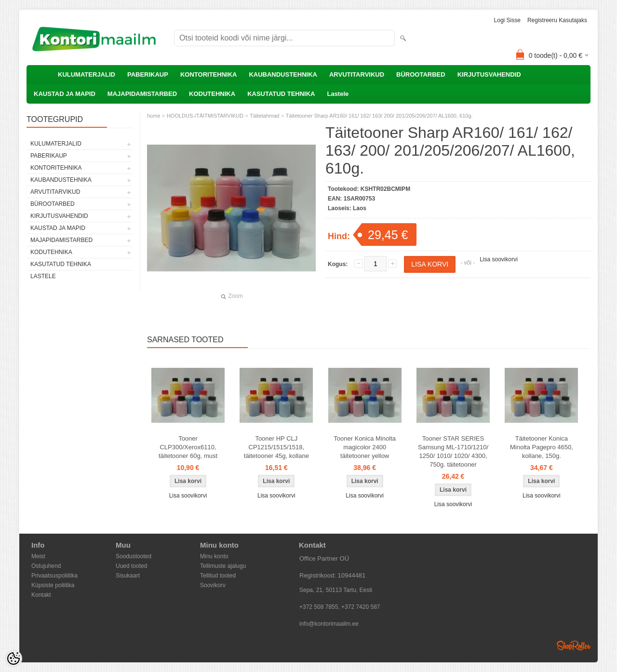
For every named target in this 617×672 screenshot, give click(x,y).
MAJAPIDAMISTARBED (142, 94)
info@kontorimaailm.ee (329, 624)
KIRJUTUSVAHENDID (489, 74)
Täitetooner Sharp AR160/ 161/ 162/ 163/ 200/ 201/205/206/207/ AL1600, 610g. (379, 116)
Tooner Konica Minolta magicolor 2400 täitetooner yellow (365, 447)
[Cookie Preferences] (13, 659)
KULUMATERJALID (87, 74)
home (154, 116)
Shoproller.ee (574, 645)
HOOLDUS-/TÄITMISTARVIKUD (205, 116)
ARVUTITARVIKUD (357, 74)
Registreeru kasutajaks (557, 20)
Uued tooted (131, 566)
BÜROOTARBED (421, 74)
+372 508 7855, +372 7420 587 (340, 607)
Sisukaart (128, 576)
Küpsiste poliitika (53, 585)
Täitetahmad (264, 116)
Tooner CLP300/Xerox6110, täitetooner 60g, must (188, 447)
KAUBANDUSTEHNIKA (283, 74)
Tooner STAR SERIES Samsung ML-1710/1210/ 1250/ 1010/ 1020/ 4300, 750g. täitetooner (453, 451)
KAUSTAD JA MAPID (65, 94)
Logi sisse (507, 20)
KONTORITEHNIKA (208, 74)
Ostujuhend (46, 566)
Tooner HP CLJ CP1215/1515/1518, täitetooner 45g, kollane (276, 447)
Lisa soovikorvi (499, 259)
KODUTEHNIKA (212, 94)
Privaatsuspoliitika (54, 576)
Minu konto (214, 556)
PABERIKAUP (148, 74)
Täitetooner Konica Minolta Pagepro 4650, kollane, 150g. (542, 447)
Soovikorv (213, 585)
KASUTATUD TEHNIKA (281, 94)
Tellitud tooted (218, 576)
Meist (38, 556)
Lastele (338, 94)
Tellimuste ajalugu (223, 566)
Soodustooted (134, 556)
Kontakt (41, 595)
